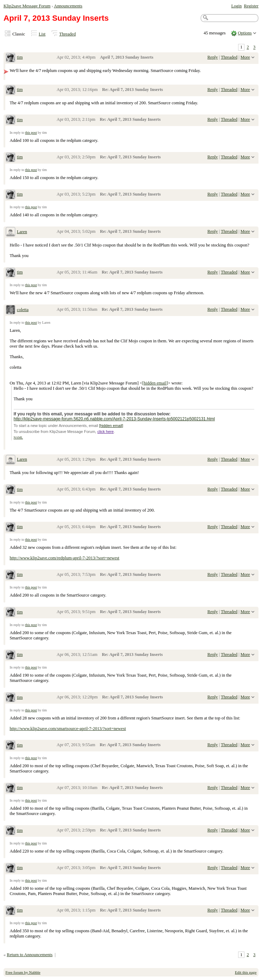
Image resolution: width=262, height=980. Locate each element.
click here (105, 432)
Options (245, 33)
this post (31, 133)
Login (236, 6)
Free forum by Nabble (23, 972)
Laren (22, 232)
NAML (18, 438)
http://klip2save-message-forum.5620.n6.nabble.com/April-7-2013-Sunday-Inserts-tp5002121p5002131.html (114, 419)
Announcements (68, 6)
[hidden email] (155, 383)
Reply (213, 57)
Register (251, 6)
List (42, 34)
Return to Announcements (30, 955)
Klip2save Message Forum (27, 6)
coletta (23, 310)
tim (20, 57)
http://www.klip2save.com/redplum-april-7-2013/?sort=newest (64, 558)
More (245, 57)
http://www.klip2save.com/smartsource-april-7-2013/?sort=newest (68, 729)
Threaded (68, 34)
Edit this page (246, 972)
